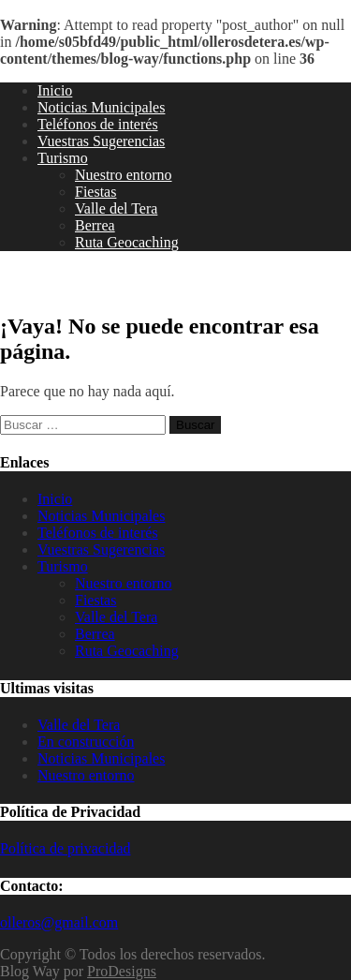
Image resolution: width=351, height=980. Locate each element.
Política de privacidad (66, 848)
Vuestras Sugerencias (101, 141)
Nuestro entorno (124, 175)
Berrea (95, 225)
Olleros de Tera (73, 282)
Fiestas (95, 192)
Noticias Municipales (101, 107)
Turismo (63, 158)
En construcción (86, 742)
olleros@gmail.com (59, 922)
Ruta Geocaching (127, 242)
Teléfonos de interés (98, 124)
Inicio (55, 90)
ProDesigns (122, 971)
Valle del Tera (116, 208)
